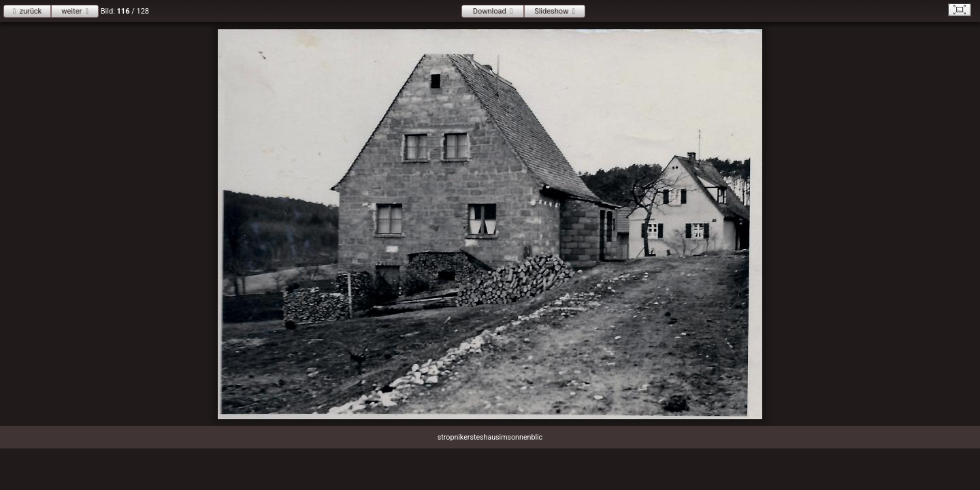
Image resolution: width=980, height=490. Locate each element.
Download (490, 11)
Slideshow (551, 11)
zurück (30, 11)
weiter (71, 11)
